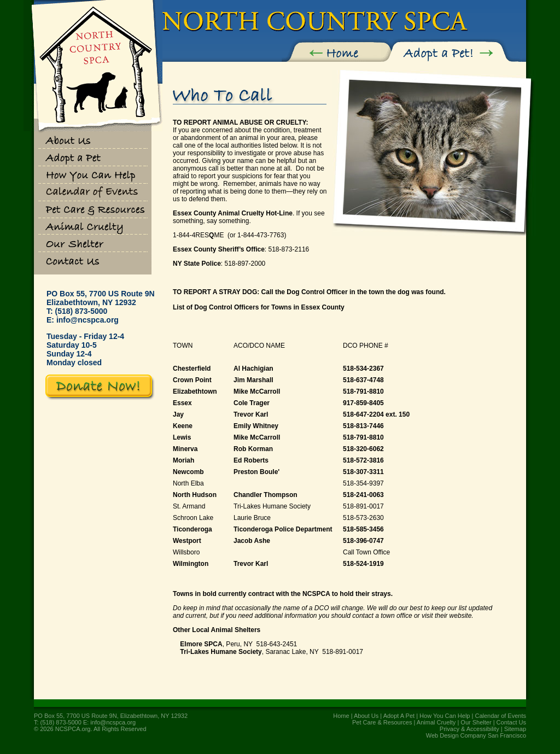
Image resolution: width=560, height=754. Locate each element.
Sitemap (515, 729)
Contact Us (511, 722)
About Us (366, 716)
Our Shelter (476, 722)
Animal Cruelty (436, 722)
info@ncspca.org (87, 320)
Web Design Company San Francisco (476, 735)
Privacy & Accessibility (469, 729)
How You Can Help (445, 716)
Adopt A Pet (399, 716)
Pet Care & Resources (382, 722)
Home (341, 716)
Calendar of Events (500, 716)
